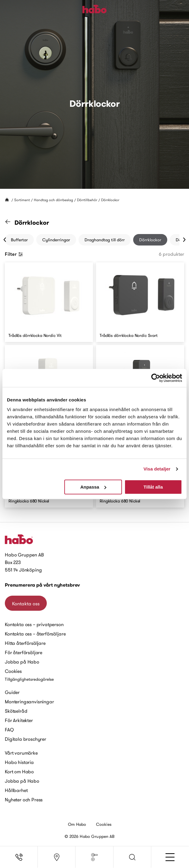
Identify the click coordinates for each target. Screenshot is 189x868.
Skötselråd (16, 711)
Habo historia (19, 762)
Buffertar (19, 240)
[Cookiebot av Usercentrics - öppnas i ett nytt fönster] (156, 378)
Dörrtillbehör (87, 200)
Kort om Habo (19, 771)
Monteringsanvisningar (29, 702)
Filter (14, 254)
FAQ (9, 730)
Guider (12, 692)
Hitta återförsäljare (25, 643)
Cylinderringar (56, 240)
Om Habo (77, 824)
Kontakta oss (26, 603)
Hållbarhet (16, 790)
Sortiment (22, 200)
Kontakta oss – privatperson (34, 624)
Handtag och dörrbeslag (53, 200)
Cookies (13, 671)
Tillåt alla (153, 487)
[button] (132, 857)
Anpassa (93, 487)
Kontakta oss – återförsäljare (35, 634)
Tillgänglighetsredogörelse (29, 679)
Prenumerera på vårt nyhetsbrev (42, 585)
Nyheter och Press (24, 800)
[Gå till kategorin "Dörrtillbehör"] (11, 223)
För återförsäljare (24, 652)
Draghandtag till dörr (105, 240)
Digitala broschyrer (26, 739)
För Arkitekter (19, 720)
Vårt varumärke (21, 753)
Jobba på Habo (22, 662)
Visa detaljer (157, 469)
